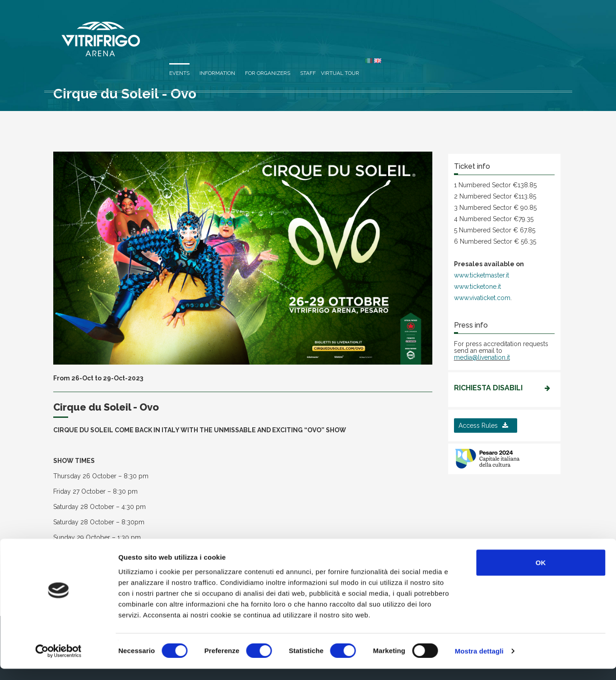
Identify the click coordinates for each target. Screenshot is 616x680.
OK (541, 573)
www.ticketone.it (477, 287)
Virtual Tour (509, 28)
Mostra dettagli (479, 662)
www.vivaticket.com (482, 298)
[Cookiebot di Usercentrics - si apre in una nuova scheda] (58, 662)
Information (386, 28)
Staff (477, 28)
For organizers (436, 28)
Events (348, 28)
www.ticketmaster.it (482, 275)
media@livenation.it (482, 357)
